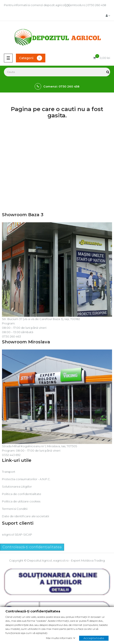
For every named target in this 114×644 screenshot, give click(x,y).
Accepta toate (94, 638)
